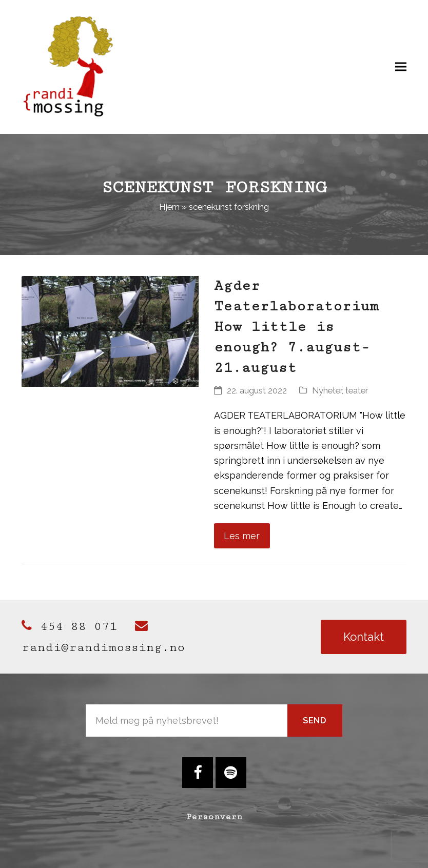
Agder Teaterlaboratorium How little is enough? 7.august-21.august (296, 327)
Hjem (169, 207)
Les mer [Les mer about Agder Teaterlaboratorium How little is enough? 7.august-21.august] (242, 536)
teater (357, 390)
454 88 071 (69, 626)
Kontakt (364, 637)
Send (315, 720)
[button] (401, 66)
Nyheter (327, 390)
